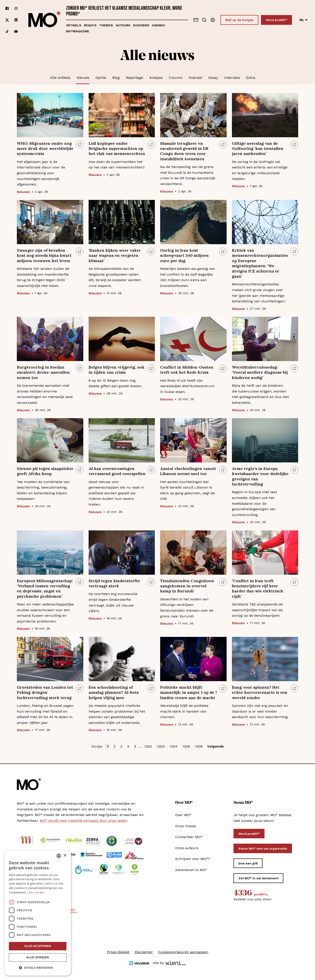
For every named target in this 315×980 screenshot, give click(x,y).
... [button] (140, 746)
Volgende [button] (215, 746)
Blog (116, 78)
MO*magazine (78, 31)
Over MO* (183, 815)
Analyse (156, 78)
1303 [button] (161, 746)
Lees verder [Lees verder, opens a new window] (36, 893)
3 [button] (121, 746)
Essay (213, 78)
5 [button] (135, 746)
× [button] (65, 855)
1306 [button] (199, 746)
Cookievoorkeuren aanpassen (183, 952)
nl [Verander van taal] (303, 20)
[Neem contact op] (196, 20)
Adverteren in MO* (191, 870)
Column (176, 78)
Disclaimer (144, 952)
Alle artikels (60, 78)
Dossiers (141, 25)
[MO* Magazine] (45, 20)
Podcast (195, 78)
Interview (232, 78)
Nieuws (83, 78)
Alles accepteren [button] (38, 946)
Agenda (158, 25)
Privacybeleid (118, 952)
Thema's (106, 25)
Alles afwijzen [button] (38, 957)
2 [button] (114, 746)
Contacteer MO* (189, 837)
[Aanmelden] (213, 20)
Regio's (90, 25)
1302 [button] (148, 746)
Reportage (134, 78)
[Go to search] (204, 20)
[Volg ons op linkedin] (16, 20)
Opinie (101, 78)
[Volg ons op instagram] (16, 8)
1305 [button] (186, 746)
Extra (251, 78)
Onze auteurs (187, 848)
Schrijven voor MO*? (193, 859)
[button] (38, 968)
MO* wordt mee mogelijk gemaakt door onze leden (83, 821)
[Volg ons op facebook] (7, 8)
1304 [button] (173, 746)
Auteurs (123, 25)
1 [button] (108, 746)
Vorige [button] (97, 746)
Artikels (74, 25)
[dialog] (38, 913)
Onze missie (186, 826)
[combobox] (59, 856)
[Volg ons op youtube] (16, 31)
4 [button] (128, 746)
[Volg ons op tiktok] (7, 31)
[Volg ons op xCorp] (7, 20)
